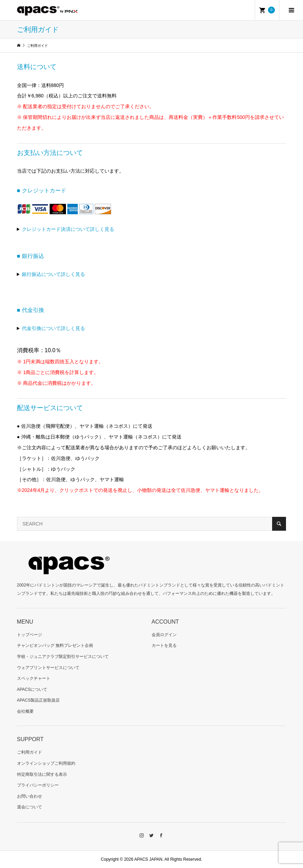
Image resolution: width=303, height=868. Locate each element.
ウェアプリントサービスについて (48, 668)
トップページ (30, 635)
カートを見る (164, 645)
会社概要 (25, 711)
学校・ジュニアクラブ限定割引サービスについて (63, 657)
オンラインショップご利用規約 (46, 763)
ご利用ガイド (30, 752)
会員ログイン (164, 635)
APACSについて (32, 689)
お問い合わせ (30, 796)
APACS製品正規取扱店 (39, 700)
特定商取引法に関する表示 (42, 774)
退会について (30, 807)
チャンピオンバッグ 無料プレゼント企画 (55, 645)
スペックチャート (34, 678)
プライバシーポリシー (38, 785)
